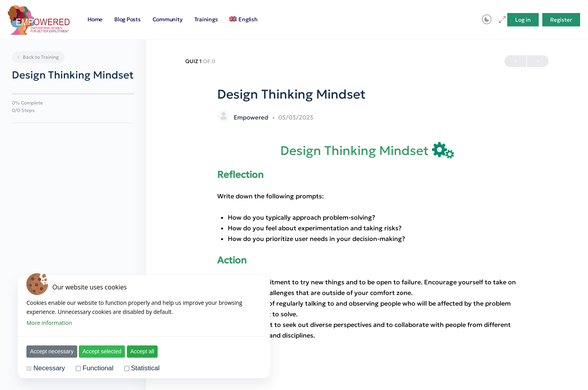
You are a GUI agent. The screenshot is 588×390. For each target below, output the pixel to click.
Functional (98, 368)
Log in (523, 20)
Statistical (145, 368)
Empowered (252, 117)
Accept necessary (52, 351)
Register (561, 20)
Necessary (49, 368)
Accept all (142, 351)
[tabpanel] (367, 241)
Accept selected (102, 351)
